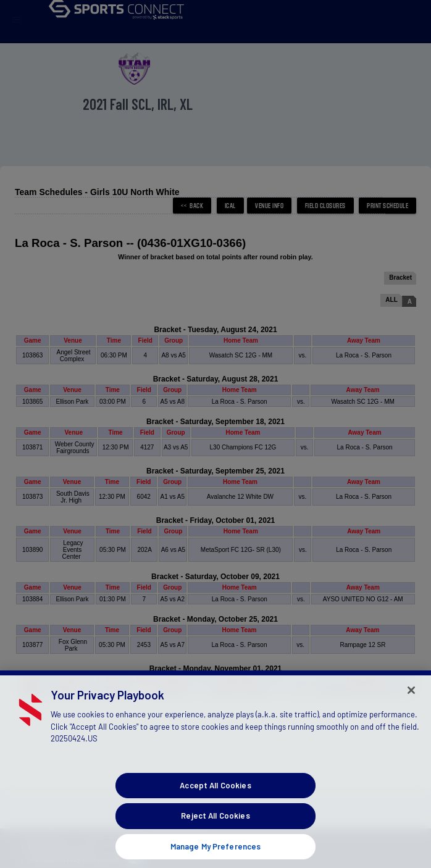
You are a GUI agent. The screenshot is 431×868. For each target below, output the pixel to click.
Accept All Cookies (215, 796)
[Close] (411, 701)
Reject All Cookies (215, 827)
